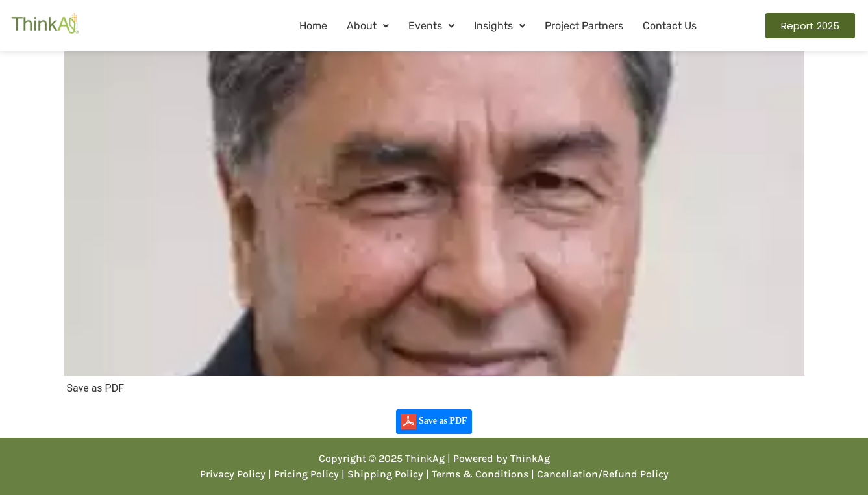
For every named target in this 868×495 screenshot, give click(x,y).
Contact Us (670, 26)
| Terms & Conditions (477, 474)
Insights (500, 26)
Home (313, 26)
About (368, 26)
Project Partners (584, 26)
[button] (368, 26)
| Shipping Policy (382, 474)
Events (431, 26)
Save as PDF (434, 422)
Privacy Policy (233, 474)
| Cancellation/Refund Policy (600, 474)
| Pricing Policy (304, 474)
